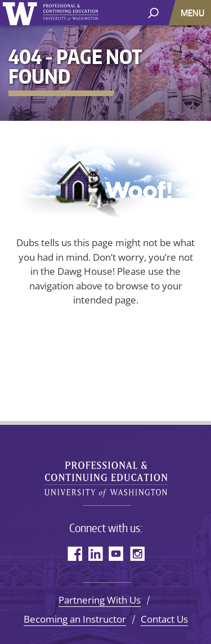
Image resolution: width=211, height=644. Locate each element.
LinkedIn (95, 553)
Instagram (137, 553)
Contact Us (164, 619)
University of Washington (51, 14)
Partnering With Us (100, 600)
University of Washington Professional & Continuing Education (106, 475)
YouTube (116, 553)
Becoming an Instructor (75, 619)
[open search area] (153, 12)
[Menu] (194, 13)
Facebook (75, 553)
